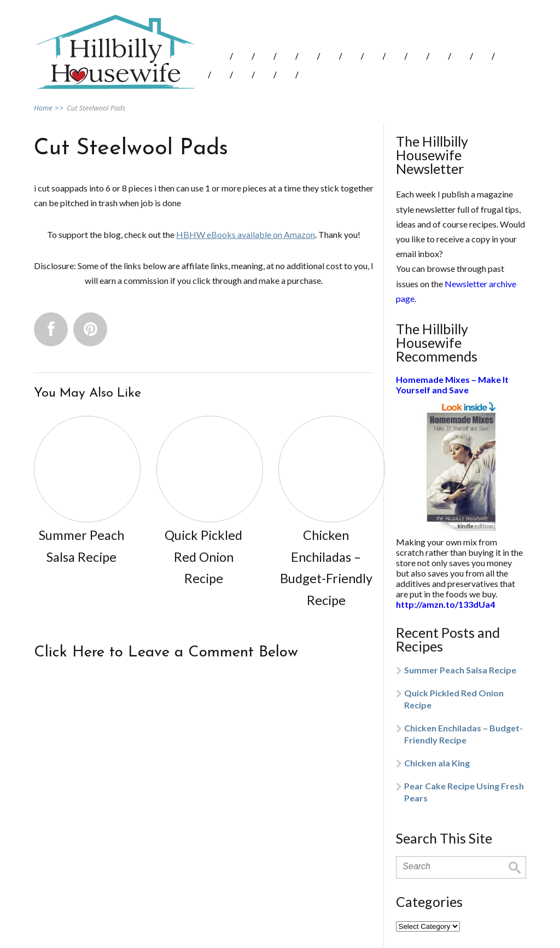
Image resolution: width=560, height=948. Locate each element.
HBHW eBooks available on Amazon (246, 234)
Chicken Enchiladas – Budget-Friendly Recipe (463, 734)
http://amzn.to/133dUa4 (445, 604)
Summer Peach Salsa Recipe (460, 670)
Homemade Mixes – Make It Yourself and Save (452, 385)
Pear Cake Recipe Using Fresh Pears (464, 792)
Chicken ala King (437, 763)
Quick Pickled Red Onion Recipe (454, 699)
